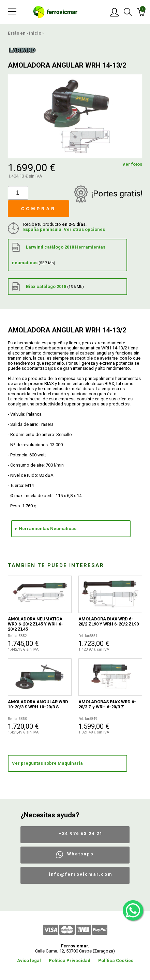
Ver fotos (132, 164)
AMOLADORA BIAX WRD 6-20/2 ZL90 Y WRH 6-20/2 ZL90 (109, 621)
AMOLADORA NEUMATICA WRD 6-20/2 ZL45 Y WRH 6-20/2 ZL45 (35, 624)
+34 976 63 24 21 (81, 833)
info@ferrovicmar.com (81, 874)
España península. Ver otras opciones (64, 229)
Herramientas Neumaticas (48, 529)
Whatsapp (80, 854)
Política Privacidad (70, 960)
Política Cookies (116, 960)
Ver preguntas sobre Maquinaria (47, 763)
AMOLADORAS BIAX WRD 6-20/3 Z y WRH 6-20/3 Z (107, 704)
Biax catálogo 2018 (48, 287)
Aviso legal (29, 960)
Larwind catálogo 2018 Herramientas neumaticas (59, 254)
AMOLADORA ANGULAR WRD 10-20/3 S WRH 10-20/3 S (38, 704)
